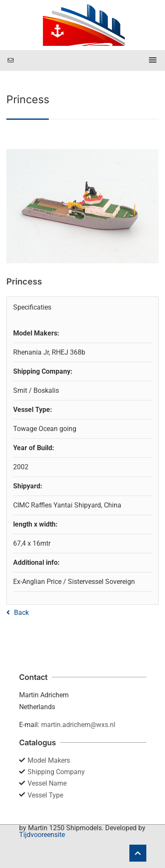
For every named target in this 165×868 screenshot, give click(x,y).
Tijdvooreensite (42, 835)
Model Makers (49, 760)
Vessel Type (45, 795)
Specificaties (32, 307)
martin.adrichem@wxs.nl (78, 725)
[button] (153, 60)
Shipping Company (56, 772)
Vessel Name (47, 783)
